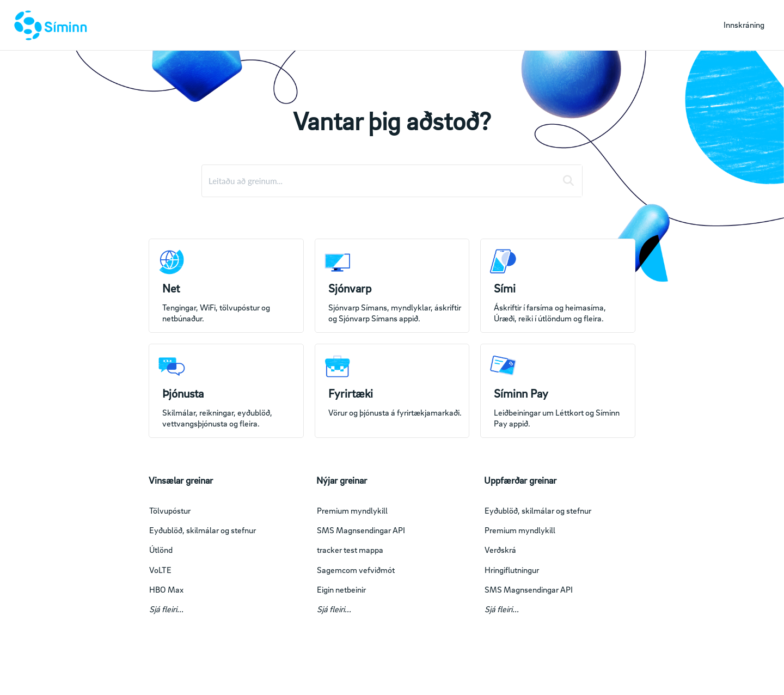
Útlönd (161, 550)
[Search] (568, 181)
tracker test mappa (350, 550)
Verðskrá (500, 550)
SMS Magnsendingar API (361, 530)
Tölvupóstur (170, 510)
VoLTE (160, 570)
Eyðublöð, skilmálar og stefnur (203, 530)
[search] (379, 181)
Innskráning (744, 25)
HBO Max (166, 589)
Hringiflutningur (512, 570)
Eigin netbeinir (341, 589)
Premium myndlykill (352, 510)
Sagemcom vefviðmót (356, 570)
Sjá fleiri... (166, 609)
